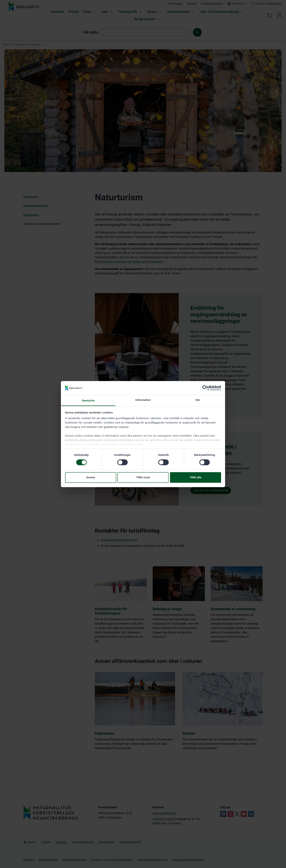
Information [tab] (143, 400)
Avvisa (91, 477)
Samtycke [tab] (88, 401)
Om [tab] (198, 400)
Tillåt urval (143, 477)
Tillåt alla (196, 477)
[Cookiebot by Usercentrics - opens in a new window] (205, 388)
